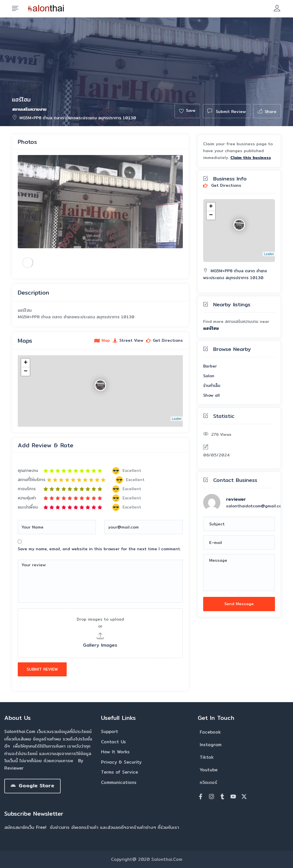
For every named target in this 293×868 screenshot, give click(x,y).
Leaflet (177, 419)
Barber (210, 366)
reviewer (236, 499)
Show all (211, 395)
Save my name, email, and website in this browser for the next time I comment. (99, 549)
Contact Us (113, 742)
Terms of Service (119, 772)
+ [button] (26, 363)
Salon (209, 376)
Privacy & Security (121, 762)
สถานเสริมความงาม (29, 109)
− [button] (26, 372)
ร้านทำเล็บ (212, 386)
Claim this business (251, 158)
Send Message (239, 604)
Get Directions (222, 186)
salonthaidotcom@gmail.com (256, 506)
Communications (119, 782)
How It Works (115, 752)
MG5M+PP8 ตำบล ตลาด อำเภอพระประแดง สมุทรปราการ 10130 (74, 118)
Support (110, 731)
